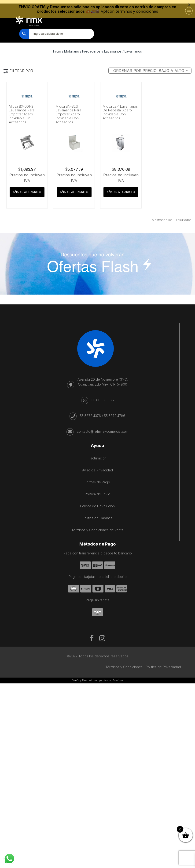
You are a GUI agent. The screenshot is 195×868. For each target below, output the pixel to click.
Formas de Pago (97, 479)
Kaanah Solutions (113, 677)
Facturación (97, 455)
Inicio (57, 48)
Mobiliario (72, 48)
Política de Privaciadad (163, 664)
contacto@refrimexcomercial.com (103, 428)
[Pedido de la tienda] (150, 68)
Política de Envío (97, 491)
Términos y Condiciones (124, 664)
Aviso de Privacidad (97, 467)
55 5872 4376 (90, 413)
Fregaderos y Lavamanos (102, 48)
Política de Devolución (97, 503)
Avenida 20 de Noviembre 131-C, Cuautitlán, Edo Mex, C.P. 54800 (103, 379)
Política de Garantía (97, 515)
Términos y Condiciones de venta (97, 527)
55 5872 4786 (115, 413)
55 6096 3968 (103, 397)
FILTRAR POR (21, 68)
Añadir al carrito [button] (27, 189)
